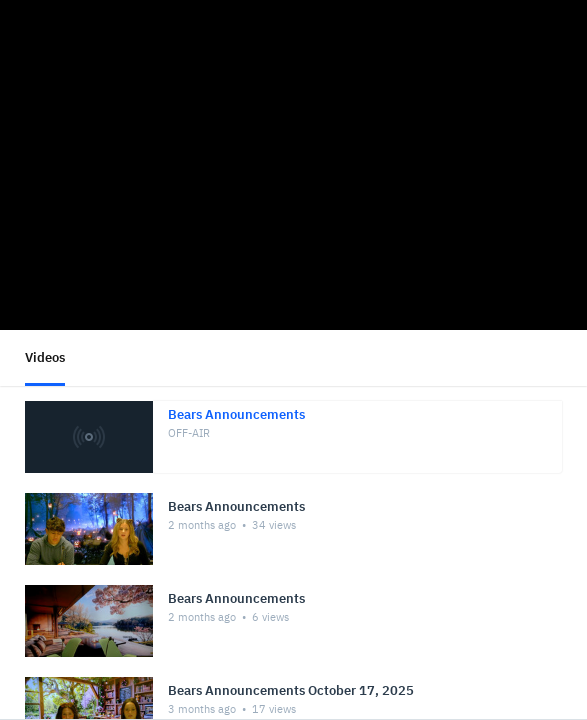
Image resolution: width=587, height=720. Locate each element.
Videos (45, 357)
